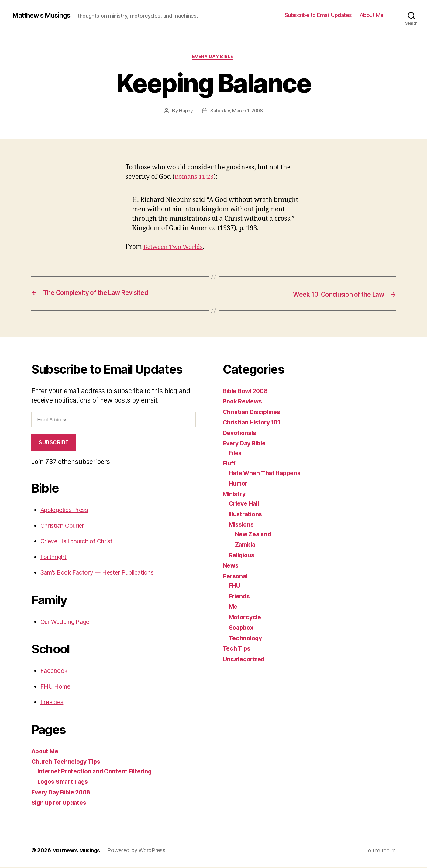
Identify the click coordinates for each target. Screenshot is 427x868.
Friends (240, 597)
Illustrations (247, 515)
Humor (239, 484)
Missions (243, 525)
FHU (235, 586)
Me (234, 607)
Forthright (55, 557)
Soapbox (242, 628)
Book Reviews (244, 402)
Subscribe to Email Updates (318, 15)
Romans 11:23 (196, 178)
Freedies (53, 702)
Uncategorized (245, 660)
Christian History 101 (255, 423)
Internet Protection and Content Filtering (98, 772)
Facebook (55, 671)
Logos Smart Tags (65, 782)
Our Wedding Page (68, 622)
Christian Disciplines (254, 412)
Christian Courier (65, 526)
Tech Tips (238, 649)
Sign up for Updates (62, 803)
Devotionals (241, 433)
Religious (243, 556)
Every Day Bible (213, 57)
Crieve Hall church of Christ (81, 542)
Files (236, 453)
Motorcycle (246, 618)
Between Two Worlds (176, 248)
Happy (185, 112)
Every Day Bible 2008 (64, 793)
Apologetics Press (67, 510)
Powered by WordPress (139, 851)
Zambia (246, 545)
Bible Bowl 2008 (248, 391)
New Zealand (255, 535)
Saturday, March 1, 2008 (237, 112)
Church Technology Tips (69, 762)
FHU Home (57, 687)
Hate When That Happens (268, 474)
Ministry (235, 495)
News (231, 566)
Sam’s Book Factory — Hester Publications (103, 573)
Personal (236, 577)
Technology (247, 639)
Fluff (230, 464)
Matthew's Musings (45, 15)
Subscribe (54, 443)
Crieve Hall (246, 504)
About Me (372, 15)
